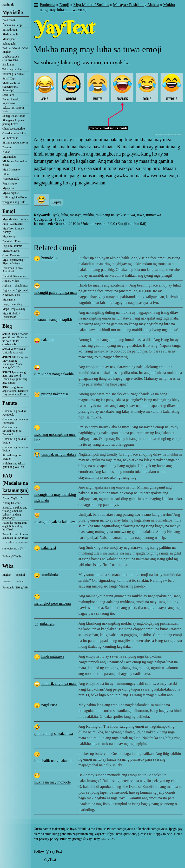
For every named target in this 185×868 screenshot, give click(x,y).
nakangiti (47, 623)
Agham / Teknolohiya (15, 286)
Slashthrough (10, 34)
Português (8, 587)
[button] (36, 6)
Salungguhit (9, 44)
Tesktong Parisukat (13, 74)
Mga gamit (9, 300)
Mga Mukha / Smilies (15, 219)
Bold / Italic (9, 20)
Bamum (7, 147)
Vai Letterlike (10, 138)
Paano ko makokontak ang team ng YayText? (15, 536)
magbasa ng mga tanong (17, 542)
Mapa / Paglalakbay (14, 309)
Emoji (9, 211)
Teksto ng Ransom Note (13, 109)
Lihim (6, 174)
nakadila (48, 340)
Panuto (10, 403)
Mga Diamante (11, 170)
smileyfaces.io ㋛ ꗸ (14, 548)
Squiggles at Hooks (14, 116)
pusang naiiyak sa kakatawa (55, 522)
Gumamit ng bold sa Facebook (14, 413)
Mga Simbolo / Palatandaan (11, 315)
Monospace (9, 39)
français (7, 581)
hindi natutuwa (53, 656)
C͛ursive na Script (12, 25)
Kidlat (6, 152)
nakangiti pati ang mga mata (56, 292)
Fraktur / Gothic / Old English (15, 50)
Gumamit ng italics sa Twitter (15, 449)
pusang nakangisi (55, 394)
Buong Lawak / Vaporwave (11, 101)
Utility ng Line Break (15, 197)
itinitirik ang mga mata (59, 683)
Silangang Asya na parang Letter (13, 122)
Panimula (8, 5)
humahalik (49, 258)
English (7, 575)
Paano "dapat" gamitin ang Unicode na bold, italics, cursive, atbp (15, 339)
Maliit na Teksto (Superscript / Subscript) (12, 87)
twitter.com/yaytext (120, 829)
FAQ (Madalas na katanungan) (16, 483)
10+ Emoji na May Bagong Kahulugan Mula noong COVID (15, 362)
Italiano (20, 581)
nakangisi (49, 547)
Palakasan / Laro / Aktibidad (13, 270)
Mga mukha (9, 157)
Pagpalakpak (10, 183)
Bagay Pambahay (13, 304)
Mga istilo (13, 12)
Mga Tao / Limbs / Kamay (13, 230)
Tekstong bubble (12, 69)
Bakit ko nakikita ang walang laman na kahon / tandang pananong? (15, 513)
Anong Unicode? (12, 503)
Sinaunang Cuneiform (15, 143)
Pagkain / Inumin (12, 246)
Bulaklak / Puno (12, 241)
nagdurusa (49, 705)
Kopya (56, 202)
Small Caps (9, 78)
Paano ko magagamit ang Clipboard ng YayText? (15, 526)
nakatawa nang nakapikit (53, 320)
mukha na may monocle (52, 782)
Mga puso (8, 188)
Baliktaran (8, 65)
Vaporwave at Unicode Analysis (14, 351)
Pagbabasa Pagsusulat (15, 290)
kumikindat (50, 575)
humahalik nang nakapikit (54, 761)
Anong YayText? (12, 498)
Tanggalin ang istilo (14, 202)
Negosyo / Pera (11, 295)
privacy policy (49, 839)
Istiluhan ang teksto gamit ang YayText (14, 465)
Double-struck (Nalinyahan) (11, 58)
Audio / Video (11, 281)
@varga (77, 839)
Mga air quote (10, 193)
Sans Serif (8, 95)
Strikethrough (10, 30)
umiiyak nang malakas (59, 454)
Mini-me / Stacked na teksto (15, 163)
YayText (50, 859)
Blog (7, 326)
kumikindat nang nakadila (54, 374)
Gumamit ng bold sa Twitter (14, 441)
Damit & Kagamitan (14, 276)
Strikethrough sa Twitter (12, 457)
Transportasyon (11, 251)
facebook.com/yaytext (152, 829)
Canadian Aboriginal (14, 133)
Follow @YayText (13, 556)
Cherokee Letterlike (14, 129)
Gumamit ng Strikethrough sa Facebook (12, 431)
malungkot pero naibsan (52, 603)
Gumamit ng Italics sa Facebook (15, 421)
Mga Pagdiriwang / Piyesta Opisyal (13, 261)
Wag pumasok (11, 179)
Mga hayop (9, 236)
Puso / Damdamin (13, 224)
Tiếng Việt (22, 587)
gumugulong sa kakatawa (53, 734)
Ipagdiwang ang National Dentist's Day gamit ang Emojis (15, 391)
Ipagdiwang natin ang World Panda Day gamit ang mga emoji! (15, 377)
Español (20, 575)
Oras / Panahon (11, 255)
